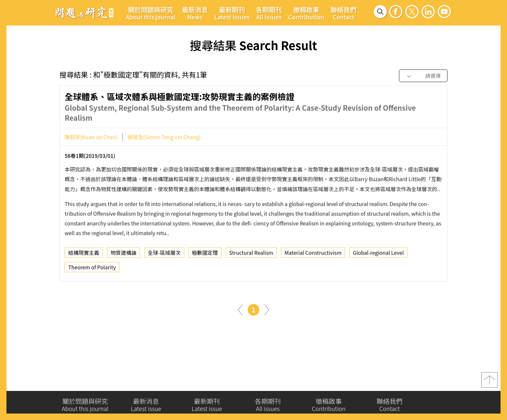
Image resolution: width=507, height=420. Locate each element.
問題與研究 (84, 13)
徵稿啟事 (306, 13)
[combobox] (423, 76)
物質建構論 (124, 255)
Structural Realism (251, 255)
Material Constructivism (313, 255)
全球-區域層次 (164, 255)
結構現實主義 (84, 255)
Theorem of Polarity (92, 270)
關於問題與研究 (151, 13)
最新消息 (195, 13)
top (490, 383)
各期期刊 (269, 13)
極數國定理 (205, 255)
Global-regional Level (378, 255)
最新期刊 (232, 13)
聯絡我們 (343, 13)
